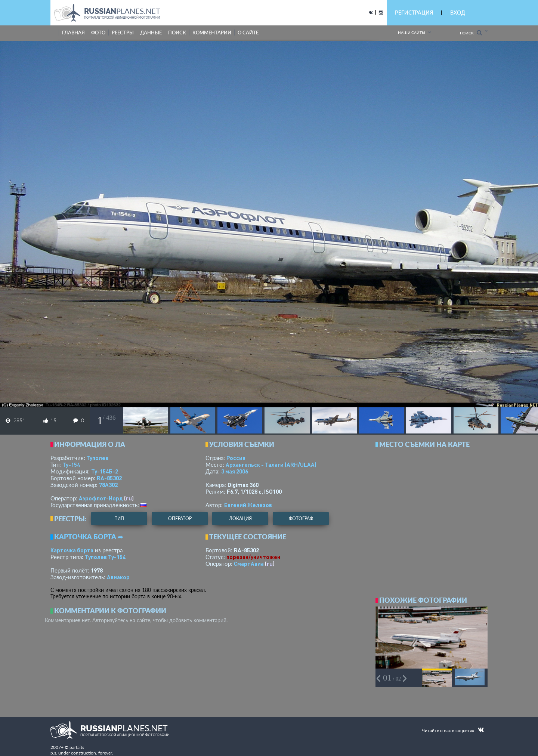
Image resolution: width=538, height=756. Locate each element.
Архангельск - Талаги (271, 465)
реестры (123, 33)
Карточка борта (72, 550)
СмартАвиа (249, 564)
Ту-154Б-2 (105, 471)
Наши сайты (412, 33)
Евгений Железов (248, 505)
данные (151, 33)
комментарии (212, 33)
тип (119, 519)
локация (240, 519)
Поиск (471, 33)
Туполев (97, 458)
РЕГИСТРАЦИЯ (414, 13)
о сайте (248, 33)
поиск (177, 33)
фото (98, 33)
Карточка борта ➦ (89, 537)
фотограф (301, 519)
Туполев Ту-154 (105, 557)
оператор (180, 519)
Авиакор (118, 577)
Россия (236, 458)
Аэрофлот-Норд (101, 498)
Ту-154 (71, 465)
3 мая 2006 (235, 471)
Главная (73, 33)
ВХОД (458, 13)
